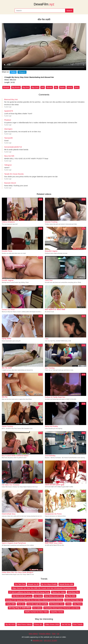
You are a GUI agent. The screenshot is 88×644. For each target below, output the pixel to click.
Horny (70, 87)
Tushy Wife (11, 604)
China (68, 604)
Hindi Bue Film (73, 592)
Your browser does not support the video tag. (44, 47)
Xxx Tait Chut (20, 584)
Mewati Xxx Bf (33, 584)
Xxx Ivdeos (37, 608)
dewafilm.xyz (38, 640)
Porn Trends (78, 624)
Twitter (13, 72)
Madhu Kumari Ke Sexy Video (36, 612)
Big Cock (35, 87)
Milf (43, 87)
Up (58, 634)
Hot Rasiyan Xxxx (57, 604)
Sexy (77, 87)
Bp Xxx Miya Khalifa (49, 584)
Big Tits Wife (71, 596)
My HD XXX (10, 624)
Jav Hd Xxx (66, 624)
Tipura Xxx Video (58, 592)
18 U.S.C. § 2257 (50, 640)
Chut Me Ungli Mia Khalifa (37, 604)
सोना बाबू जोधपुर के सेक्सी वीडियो (20, 608)
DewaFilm (44, 4)
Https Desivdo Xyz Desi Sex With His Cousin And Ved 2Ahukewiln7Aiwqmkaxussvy (44, 588)
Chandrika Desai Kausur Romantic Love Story (62, 608)
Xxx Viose (38, 596)
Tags (54, 634)
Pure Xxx (21, 604)
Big (56, 87)
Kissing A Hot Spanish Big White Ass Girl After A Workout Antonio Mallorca (34, 600)
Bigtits (62, 87)
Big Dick (26, 87)
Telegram (22, 72)
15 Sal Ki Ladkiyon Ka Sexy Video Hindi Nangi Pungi (29, 592)
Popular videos (45, 634)
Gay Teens (78, 604)
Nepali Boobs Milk (66, 584)
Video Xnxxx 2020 (52, 624)
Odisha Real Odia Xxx (74, 600)
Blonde (49, 87)
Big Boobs (16, 87)
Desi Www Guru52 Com (54, 596)
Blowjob (6, 87)
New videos (33, 634)
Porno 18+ (38, 624)
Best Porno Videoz (25, 624)
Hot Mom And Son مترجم (22, 596)
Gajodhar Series (57, 612)
